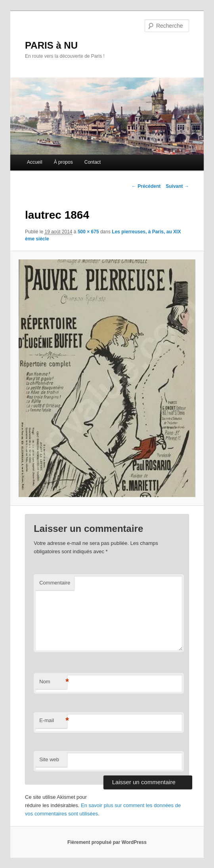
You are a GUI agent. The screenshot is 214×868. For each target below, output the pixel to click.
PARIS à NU (51, 45)
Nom (53, 682)
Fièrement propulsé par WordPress (107, 842)
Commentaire (55, 583)
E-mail (53, 721)
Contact (93, 162)
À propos (63, 162)
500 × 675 (88, 232)
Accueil (35, 162)
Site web (49, 759)
